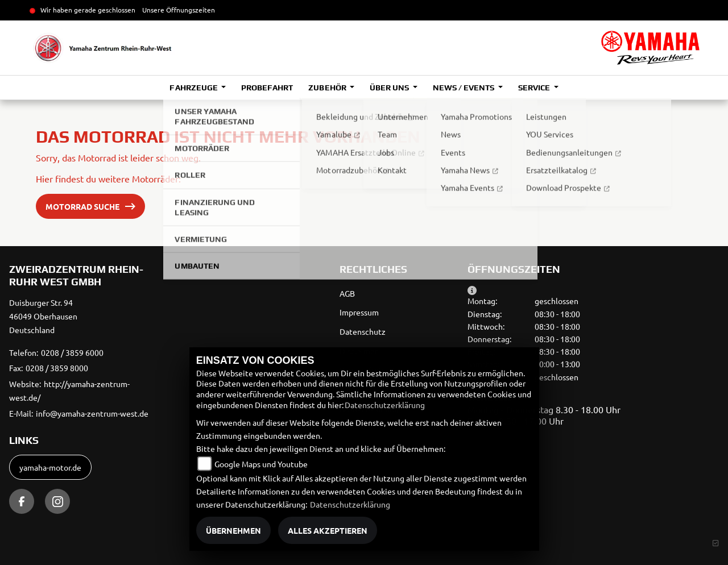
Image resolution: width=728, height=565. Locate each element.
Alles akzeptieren (328, 530)
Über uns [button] (390, 88)
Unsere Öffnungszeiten (179, 10)
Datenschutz (363, 331)
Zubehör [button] (328, 88)
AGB (347, 293)
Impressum (359, 312)
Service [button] (535, 88)
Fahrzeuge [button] (194, 88)
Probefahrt (267, 88)
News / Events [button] (464, 88)
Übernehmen (233, 530)
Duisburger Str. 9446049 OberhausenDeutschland (43, 316)
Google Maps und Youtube (261, 464)
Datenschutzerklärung (385, 405)
